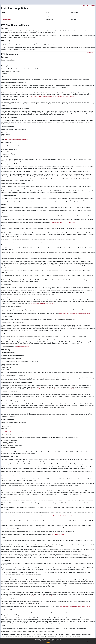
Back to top (91, 52)
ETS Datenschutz (6, 20)
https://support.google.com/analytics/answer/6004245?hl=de (74, 314)
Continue (48, 643)
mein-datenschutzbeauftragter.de (23, 347)
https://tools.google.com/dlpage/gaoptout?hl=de (42, 303)
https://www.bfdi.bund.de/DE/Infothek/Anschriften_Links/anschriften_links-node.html (52, 96)
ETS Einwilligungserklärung (9, 16)
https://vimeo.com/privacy (58, 242)
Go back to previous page (89, 5)
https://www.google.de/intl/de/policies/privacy (64, 223)
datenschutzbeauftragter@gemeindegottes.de (17, 139)
